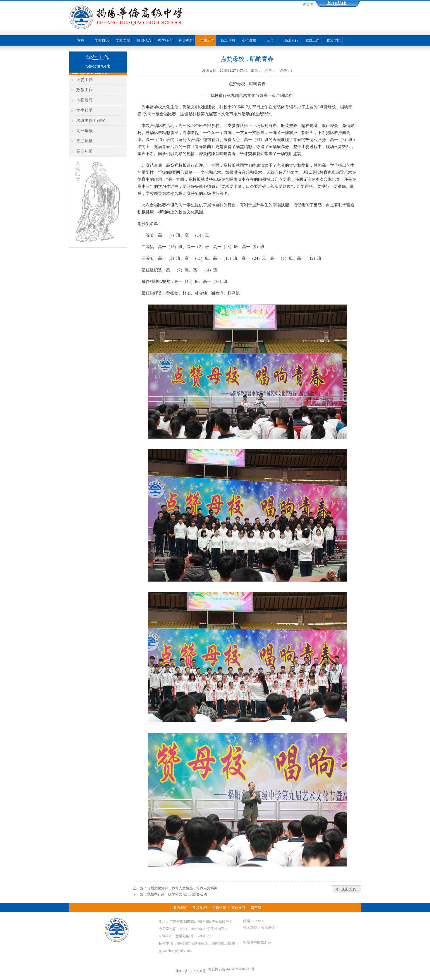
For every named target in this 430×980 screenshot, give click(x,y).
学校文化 (123, 40)
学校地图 (200, 908)
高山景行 (291, 40)
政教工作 (85, 90)
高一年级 (85, 131)
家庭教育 (186, 40)
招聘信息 (219, 908)
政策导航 (333, 40)
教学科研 (165, 40)
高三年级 (85, 151)
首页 (81, 40)
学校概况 (102, 40)
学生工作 (207, 40)
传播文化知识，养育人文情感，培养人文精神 (182, 888)
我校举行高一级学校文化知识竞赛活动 (177, 894)
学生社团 (85, 110)
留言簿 (308, 4)
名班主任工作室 (91, 121)
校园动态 (144, 40)
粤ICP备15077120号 (191, 971)
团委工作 (85, 80)
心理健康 (249, 40)
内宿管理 (85, 100)
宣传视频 (238, 908)
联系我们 (180, 908)
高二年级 (85, 141)
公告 (270, 40)
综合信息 (228, 40)
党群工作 (312, 40)
